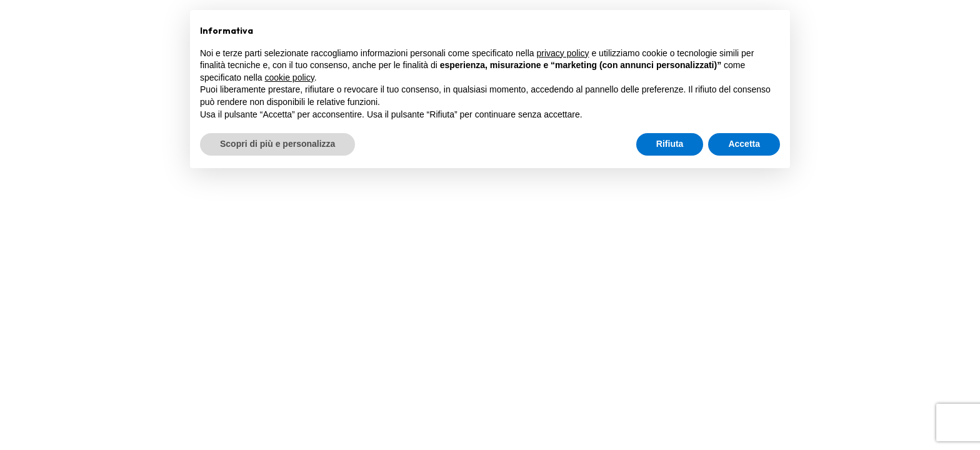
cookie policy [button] (290, 77)
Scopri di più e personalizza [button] (277, 144)
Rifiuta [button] (670, 144)
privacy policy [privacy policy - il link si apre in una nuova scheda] (563, 53)
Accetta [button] (744, 144)
